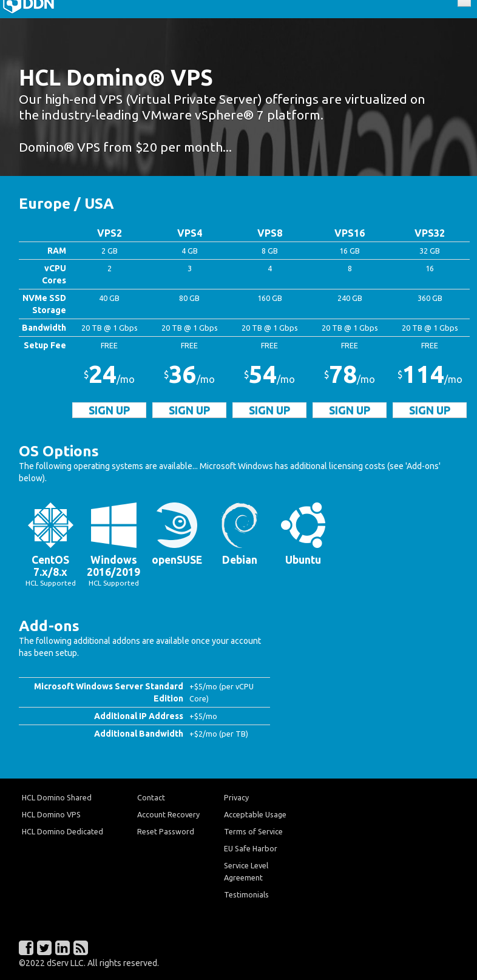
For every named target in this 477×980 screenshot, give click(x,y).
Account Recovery (168, 814)
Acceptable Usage (255, 814)
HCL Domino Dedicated (63, 831)
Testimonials (246, 894)
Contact (151, 797)
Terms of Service (253, 831)
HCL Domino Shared (57, 797)
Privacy (236, 797)
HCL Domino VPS (51, 814)
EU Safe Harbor (251, 848)
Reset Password (166, 831)
